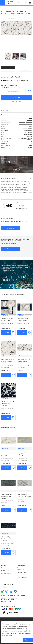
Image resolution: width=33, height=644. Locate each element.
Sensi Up (29, 120)
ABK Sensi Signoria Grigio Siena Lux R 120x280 (23, 454)
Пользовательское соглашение (23, 569)
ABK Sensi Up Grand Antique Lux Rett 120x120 (8, 404)
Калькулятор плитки (25, 70)
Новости (20, 575)
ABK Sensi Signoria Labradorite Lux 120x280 (7, 496)
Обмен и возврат (22, 572)
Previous (3, 56)
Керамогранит (6, 571)
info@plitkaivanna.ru (8, 587)
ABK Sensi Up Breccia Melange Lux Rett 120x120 (8, 361)
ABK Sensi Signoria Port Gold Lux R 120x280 (7, 539)
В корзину (17, 97)
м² (8, 67)
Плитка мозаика (6, 573)
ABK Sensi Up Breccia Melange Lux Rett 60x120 (24, 361)
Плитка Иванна (10, 2)
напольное (29, 122)
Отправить (11, 228)
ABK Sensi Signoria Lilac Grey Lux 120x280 (25, 496)
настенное (22, 122)
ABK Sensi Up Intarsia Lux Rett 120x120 (8, 320)
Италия (30, 126)
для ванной (22, 124)
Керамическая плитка (8, 568)
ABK (30, 118)
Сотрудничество (22, 578)
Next (30, 56)
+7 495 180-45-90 (8, 585)
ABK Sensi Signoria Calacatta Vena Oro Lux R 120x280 (8, 454)
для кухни (29, 124)
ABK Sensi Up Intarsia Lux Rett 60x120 (24, 320)
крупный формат (29, 138)
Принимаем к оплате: (8, 606)
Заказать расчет (13, 91)
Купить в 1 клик (16, 101)
